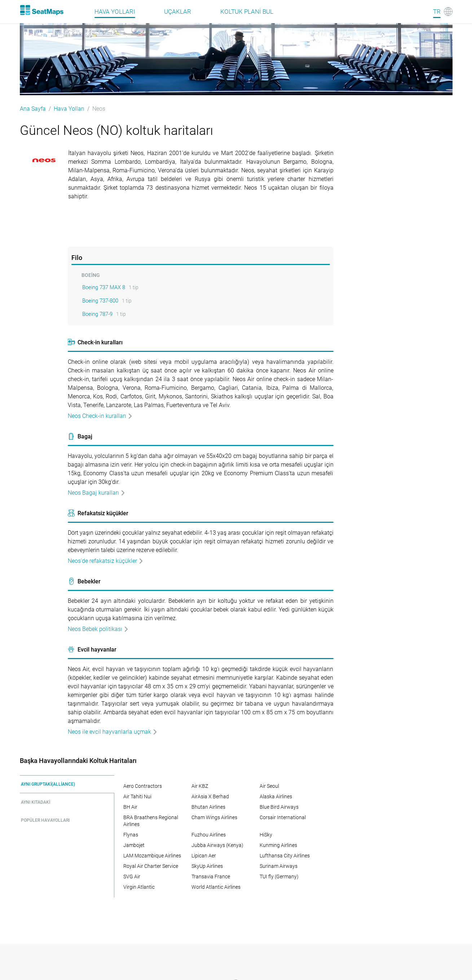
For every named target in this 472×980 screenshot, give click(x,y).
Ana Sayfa (33, 109)
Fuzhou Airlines (209, 835)
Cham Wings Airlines (214, 817)
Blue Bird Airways (279, 807)
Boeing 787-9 (97, 314)
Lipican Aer (204, 856)
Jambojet (134, 845)
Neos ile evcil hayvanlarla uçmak (113, 732)
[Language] (443, 12)
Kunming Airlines (278, 845)
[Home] (42, 10)
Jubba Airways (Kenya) (217, 845)
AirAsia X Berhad (210, 796)
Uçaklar (178, 12)
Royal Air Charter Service (151, 866)
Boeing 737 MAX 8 (104, 287)
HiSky (266, 835)
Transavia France (211, 877)
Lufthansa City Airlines (285, 856)
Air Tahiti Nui (137, 796)
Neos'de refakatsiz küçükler (106, 561)
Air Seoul (269, 786)
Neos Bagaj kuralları (97, 493)
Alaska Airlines (276, 796)
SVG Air (132, 877)
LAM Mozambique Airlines (152, 856)
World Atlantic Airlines (216, 887)
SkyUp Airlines (207, 866)
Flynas (131, 835)
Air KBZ (200, 786)
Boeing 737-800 (100, 301)
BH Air (130, 807)
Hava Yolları (69, 109)
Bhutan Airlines (208, 807)
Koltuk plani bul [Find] (247, 12)
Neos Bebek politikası (98, 629)
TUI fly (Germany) (279, 877)
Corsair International (283, 817)
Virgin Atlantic (139, 887)
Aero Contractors (143, 786)
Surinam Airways (279, 866)
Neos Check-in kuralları (100, 416)
